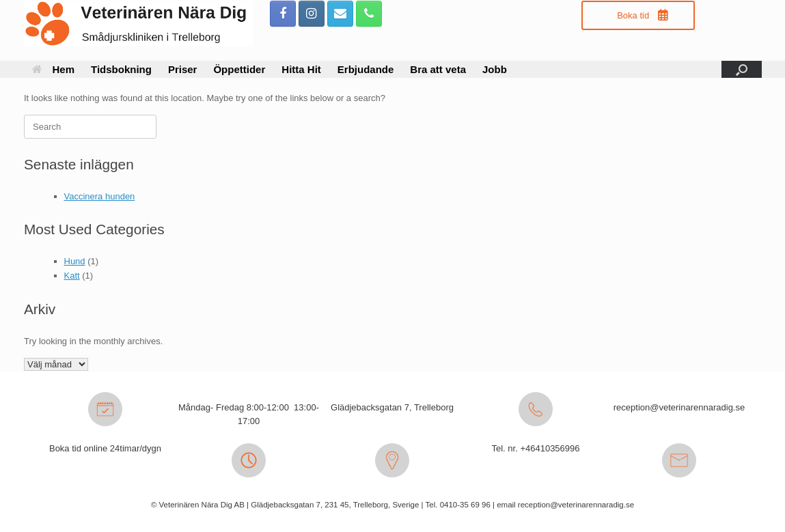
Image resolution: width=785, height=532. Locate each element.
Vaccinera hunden (100, 196)
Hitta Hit (301, 69)
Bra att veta (438, 69)
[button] (742, 69)
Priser (183, 69)
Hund (75, 261)
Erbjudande (366, 69)
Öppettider (239, 69)
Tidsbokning (121, 69)
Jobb (495, 69)
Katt (72, 276)
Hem (54, 69)
